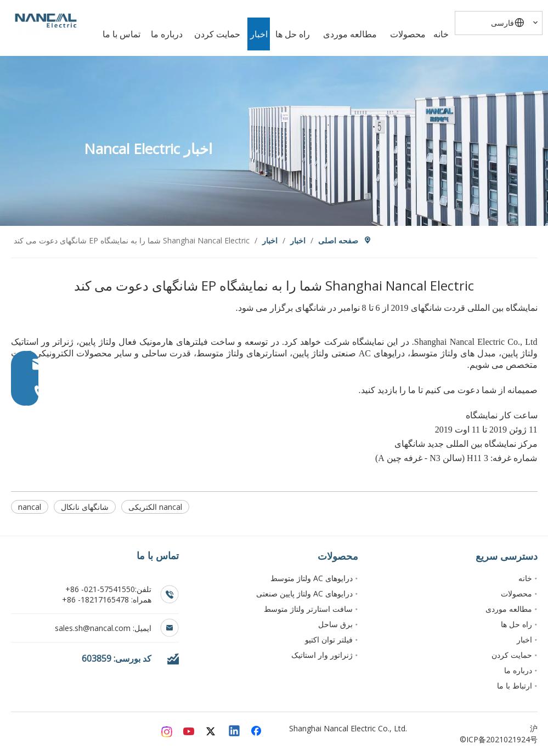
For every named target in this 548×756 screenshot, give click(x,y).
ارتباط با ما (515, 686)
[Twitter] (212, 732)
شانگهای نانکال (85, 507)
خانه (525, 578)
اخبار (524, 640)
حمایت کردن (512, 655)
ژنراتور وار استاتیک (322, 655)
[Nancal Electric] (46, 21)
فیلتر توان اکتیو (329, 640)
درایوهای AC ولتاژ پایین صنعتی (304, 593)
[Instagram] (167, 732)
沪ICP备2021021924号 (502, 734)
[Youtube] (190, 732)
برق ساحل (335, 624)
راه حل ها (516, 624)
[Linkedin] (235, 732)
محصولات (516, 593)
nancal (30, 507)
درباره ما (518, 670)
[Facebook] (257, 732)
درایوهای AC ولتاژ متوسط (312, 578)
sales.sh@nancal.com (94, 628)
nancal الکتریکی (155, 507)
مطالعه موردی (509, 609)
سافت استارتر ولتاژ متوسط (308, 609)
